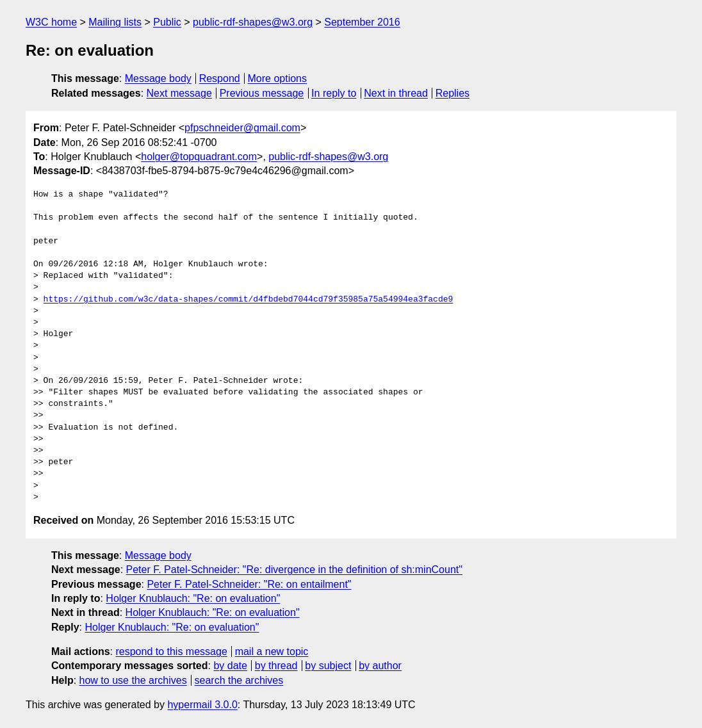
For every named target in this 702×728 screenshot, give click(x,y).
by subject (328, 666)
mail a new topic (272, 651)
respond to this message (171, 651)
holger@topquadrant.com (199, 157)
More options (278, 78)
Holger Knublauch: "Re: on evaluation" (193, 598)
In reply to (334, 93)
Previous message (262, 93)
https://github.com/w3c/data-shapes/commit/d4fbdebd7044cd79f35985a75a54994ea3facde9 (249, 300)
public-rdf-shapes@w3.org (253, 22)
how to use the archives (133, 680)
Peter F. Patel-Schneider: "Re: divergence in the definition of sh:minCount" (294, 570)
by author (380, 666)
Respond (220, 78)
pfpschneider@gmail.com (242, 128)
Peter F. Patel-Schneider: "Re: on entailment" (249, 584)
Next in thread (396, 93)
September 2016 (362, 22)
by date (230, 666)
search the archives (239, 680)
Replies (453, 93)
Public (167, 22)
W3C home (51, 22)
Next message (179, 93)
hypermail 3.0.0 (202, 705)
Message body (158, 78)
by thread (276, 666)
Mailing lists (115, 22)
